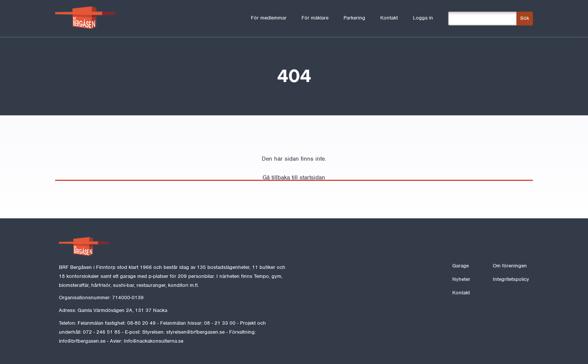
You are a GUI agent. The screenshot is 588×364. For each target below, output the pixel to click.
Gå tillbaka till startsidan (294, 178)
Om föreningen (510, 266)
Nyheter (461, 279)
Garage (460, 266)
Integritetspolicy (511, 279)
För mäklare (315, 18)
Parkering (354, 18)
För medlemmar (269, 18)
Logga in (423, 18)
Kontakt (389, 18)
